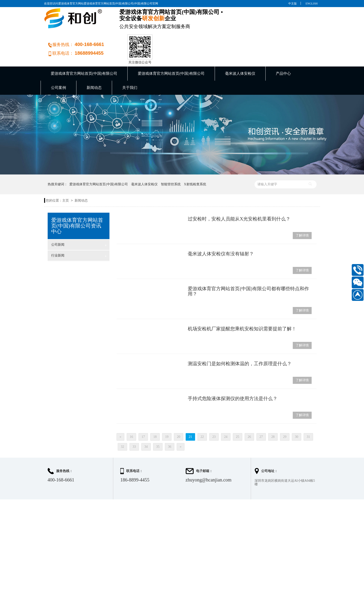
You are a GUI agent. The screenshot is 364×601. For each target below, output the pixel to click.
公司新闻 (79, 221)
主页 (66, 177)
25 (238, 413)
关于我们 (130, 64)
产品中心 (283, 50)
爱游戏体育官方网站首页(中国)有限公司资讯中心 (77, 202)
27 (261, 413)
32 (122, 423)
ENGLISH (312, 4)
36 (170, 423)
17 (143, 413)
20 (179, 413)
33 (134, 423)
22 (202, 413)
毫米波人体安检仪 (240, 50)
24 (226, 413)
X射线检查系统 (195, 160)
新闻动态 (94, 64)
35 (158, 423)
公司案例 (59, 64)
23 (214, 413)
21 (190, 413)
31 (308, 413)
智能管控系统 (171, 160)
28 (273, 413)
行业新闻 (79, 232)
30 (297, 413)
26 (249, 413)
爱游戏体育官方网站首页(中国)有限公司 (84, 50)
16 (131, 413)
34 (146, 423)
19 (167, 413)
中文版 (293, 4)
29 (285, 413)
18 (155, 413)
